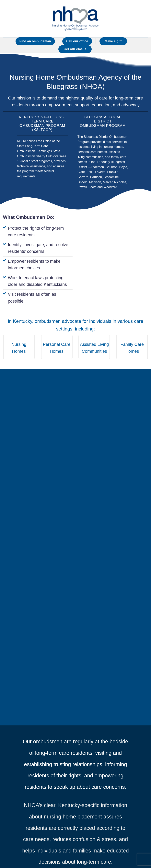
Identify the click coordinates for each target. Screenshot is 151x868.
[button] (5, 19)
